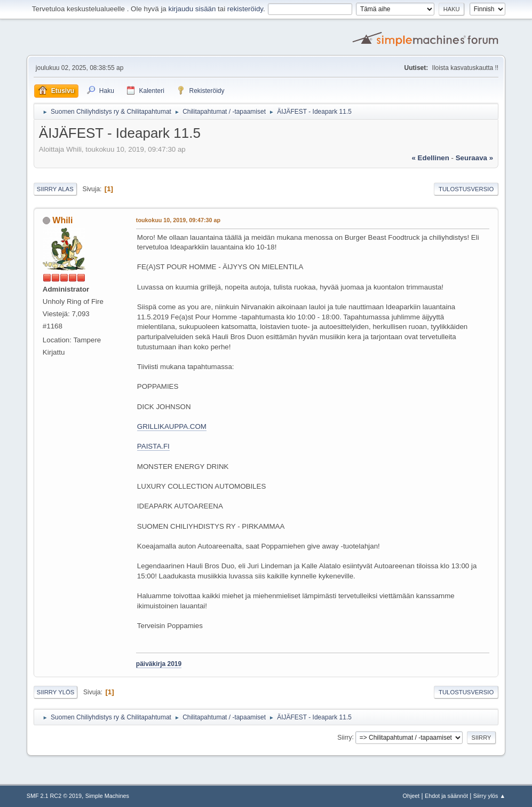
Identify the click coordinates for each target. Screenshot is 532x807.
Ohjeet (411, 796)
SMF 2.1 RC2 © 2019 (54, 796)
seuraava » (474, 158)
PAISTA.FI (153, 446)
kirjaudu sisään (192, 9)
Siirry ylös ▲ (489, 796)
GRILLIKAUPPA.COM (172, 426)
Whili (62, 220)
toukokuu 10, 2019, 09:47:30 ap (178, 220)
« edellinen (431, 158)
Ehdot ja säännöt (446, 796)
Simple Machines (107, 796)
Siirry (344, 737)
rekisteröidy (245, 9)
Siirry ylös (56, 692)
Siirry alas (55, 189)
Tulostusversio (466, 189)
